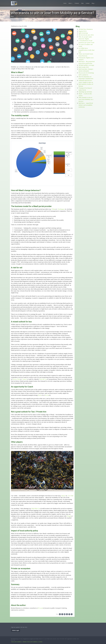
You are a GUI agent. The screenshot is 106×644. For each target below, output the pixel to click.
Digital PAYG (83, 31)
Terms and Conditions (16, 642)
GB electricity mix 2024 (86, 35)
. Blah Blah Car (35, 508)
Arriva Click (16, 379)
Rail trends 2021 (84, 67)
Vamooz (25, 379)
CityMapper (61, 209)
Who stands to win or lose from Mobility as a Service (86, 99)
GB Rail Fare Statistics (86, 29)
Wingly (69, 516)
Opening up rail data (85, 92)
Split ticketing (83, 33)
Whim (53, 209)
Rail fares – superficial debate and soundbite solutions (86, 105)
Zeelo (40, 395)
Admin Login (16, 630)
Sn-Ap (47, 395)
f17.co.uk (40, 608)
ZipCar (63, 496)
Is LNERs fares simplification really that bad (87, 50)
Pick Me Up (43, 379)
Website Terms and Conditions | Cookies (33, 642)
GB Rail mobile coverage (86, 65)
